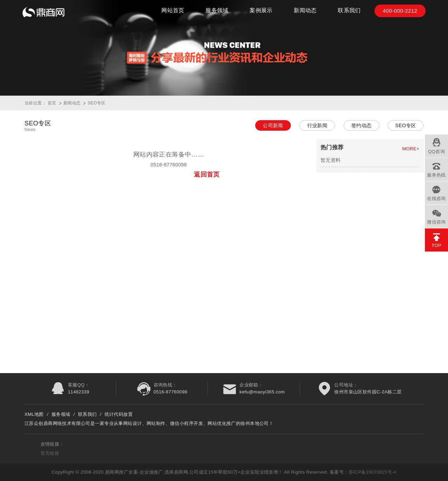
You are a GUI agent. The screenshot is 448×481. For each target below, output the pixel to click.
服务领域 (217, 14)
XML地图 (34, 414)
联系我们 (349, 14)
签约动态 (362, 125)
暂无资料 (331, 160)
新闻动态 (305, 14)
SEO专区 (96, 103)
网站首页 (173, 14)
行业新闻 (317, 125)
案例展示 (261, 14)
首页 (52, 103)
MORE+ (411, 149)
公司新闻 (273, 125)
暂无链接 (50, 453)
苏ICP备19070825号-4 (373, 472)
